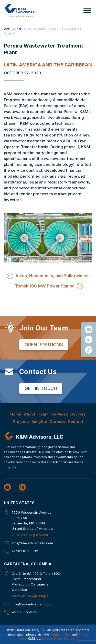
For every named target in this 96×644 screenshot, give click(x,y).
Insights (40, 422)
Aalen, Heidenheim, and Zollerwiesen (52, 276)
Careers (57, 422)
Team (43, 414)
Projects (21, 422)
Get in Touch (41, 388)
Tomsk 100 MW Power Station (45, 286)
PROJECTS (13, 29)
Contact (76, 422)
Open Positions (44, 345)
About (30, 414)
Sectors (78, 414)
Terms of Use (60, 634)
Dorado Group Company (60, 639)
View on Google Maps (30, 535)
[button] (87, 11)
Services (60, 414)
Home (16, 414)
